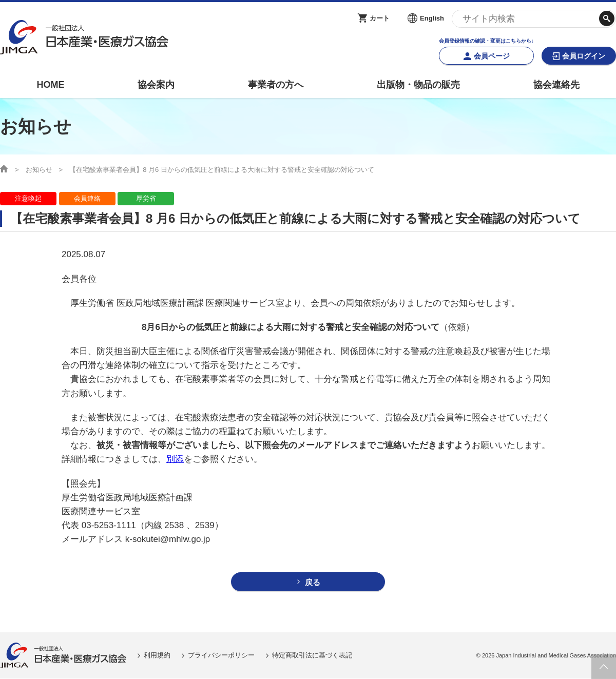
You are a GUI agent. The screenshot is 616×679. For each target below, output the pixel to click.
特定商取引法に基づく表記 (312, 655)
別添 (175, 459)
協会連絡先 (556, 85)
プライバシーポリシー (221, 655)
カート (380, 18)
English (432, 18)
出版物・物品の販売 (418, 85)
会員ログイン (584, 56)
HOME (50, 85)
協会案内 (156, 85)
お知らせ (39, 170)
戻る (313, 582)
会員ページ (492, 56)
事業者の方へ (276, 85)
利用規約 (157, 655)
